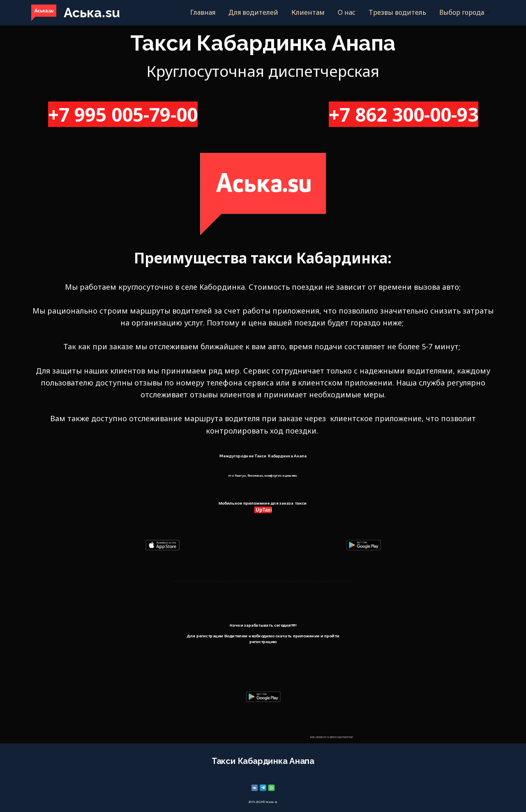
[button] (465, 13)
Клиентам (308, 12)
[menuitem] (203, 13)
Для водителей (253, 12)
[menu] (314, 13)
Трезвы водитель (397, 12)
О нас (347, 12)
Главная (203, 12)
